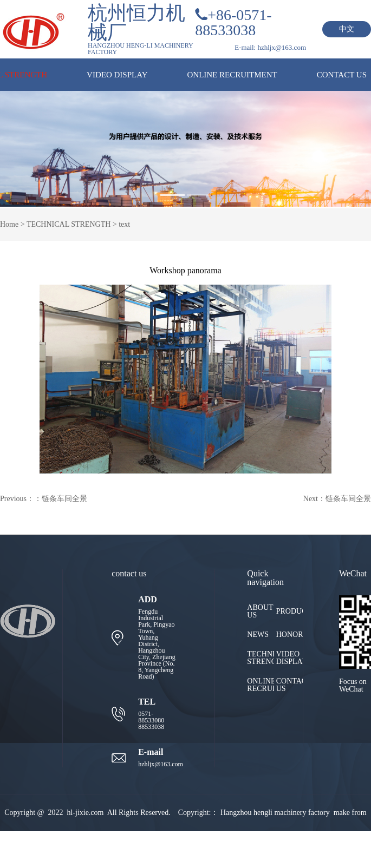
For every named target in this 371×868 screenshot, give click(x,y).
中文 (347, 29)
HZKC (103, 849)
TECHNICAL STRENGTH (69, 224)
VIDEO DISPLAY (117, 75)
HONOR (289, 635)
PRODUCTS (289, 611)
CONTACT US (342, 75)
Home (9, 224)
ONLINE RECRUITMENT (232, 75)
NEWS (258, 635)
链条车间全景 (64, 499)
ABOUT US (260, 611)
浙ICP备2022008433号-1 (239, 849)
